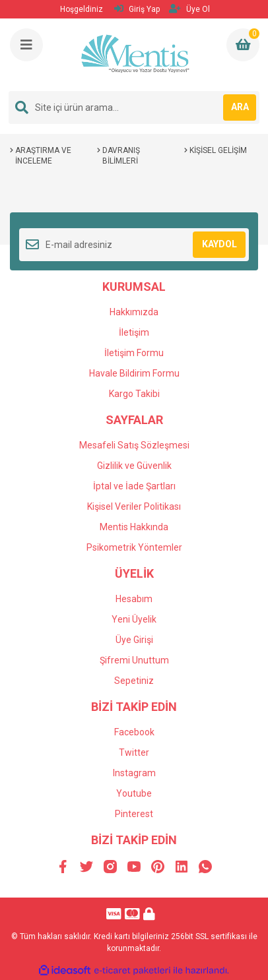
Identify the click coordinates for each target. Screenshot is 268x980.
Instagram (134, 773)
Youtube (134, 793)
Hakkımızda (134, 312)
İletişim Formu (134, 353)
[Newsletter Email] (134, 245)
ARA (240, 107)
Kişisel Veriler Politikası (134, 506)
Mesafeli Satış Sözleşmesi (134, 445)
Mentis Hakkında (134, 527)
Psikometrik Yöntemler (134, 547)
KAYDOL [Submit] (219, 244)
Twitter (134, 752)
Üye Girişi (134, 640)
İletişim (134, 332)
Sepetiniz (134, 681)
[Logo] (136, 55)
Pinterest (134, 814)
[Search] (134, 107)
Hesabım (134, 599)
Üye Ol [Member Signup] (189, 9)
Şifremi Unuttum (134, 660)
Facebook (134, 732)
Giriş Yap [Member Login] (137, 9)
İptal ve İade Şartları (134, 486)
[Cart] (243, 45)
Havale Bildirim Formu (134, 373)
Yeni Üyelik (134, 619)
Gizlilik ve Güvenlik (134, 466)
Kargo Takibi (134, 394)
